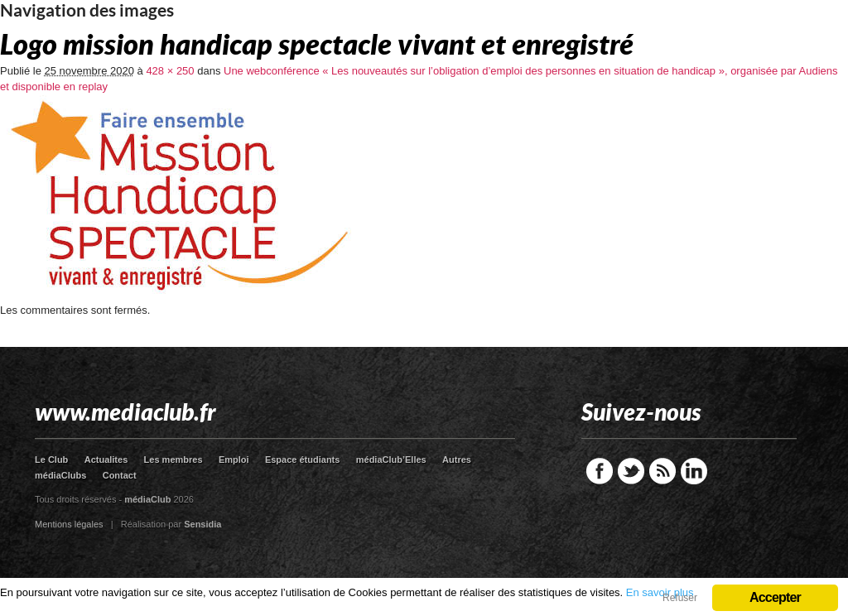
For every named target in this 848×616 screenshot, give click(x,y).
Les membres (173, 460)
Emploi (234, 460)
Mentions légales (69, 524)
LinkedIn (694, 471)
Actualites (106, 460)
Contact (120, 475)
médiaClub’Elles (391, 460)
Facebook (600, 471)
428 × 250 (170, 71)
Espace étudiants (302, 460)
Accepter (775, 597)
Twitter (631, 471)
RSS (662, 471)
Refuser (680, 598)
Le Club (51, 460)
